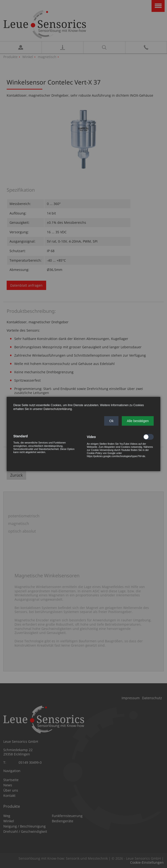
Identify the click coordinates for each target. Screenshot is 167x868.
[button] (111, 421)
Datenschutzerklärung (58, 409)
